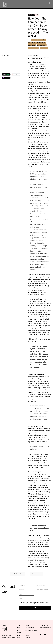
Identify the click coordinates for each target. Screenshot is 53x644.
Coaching (27, 625)
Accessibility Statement (7, 636)
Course (19, 638)
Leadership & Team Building (31, 630)
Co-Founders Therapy (30, 628)
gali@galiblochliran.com (45, 628)
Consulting (27, 638)
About (19, 625)
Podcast (19, 630)
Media (19, 628)
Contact (19, 633)
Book (18, 635)
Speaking (27, 635)
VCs (26, 633)
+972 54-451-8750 (44, 625)
